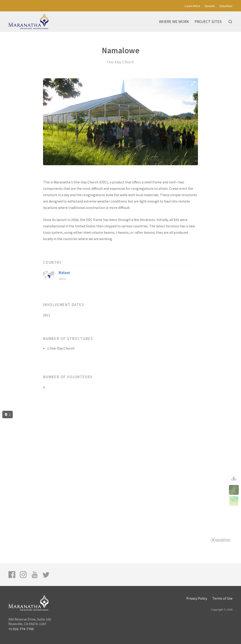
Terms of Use (222, 598)
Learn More (192, 6)
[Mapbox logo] (220, 540)
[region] (120, 477)
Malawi (64, 273)
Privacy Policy (197, 598)
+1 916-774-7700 (21, 629)
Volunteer (226, 6)
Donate (210, 6)
